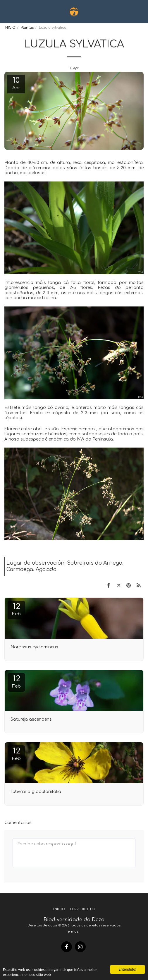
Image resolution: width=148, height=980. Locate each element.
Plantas (27, 28)
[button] (6, 11)
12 (16, 609)
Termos (72, 932)
